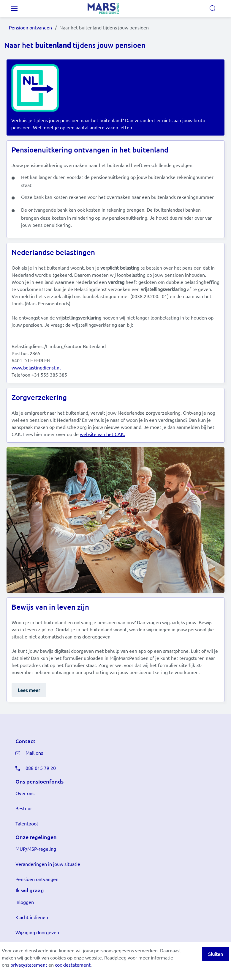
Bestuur (24, 808)
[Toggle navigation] (14, 8)
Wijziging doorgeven (37, 932)
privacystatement (29, 965)
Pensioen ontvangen (30, 27)
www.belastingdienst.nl (37, 367)
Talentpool (27, 823)
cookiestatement (73, 965)
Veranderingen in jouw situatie (48, 864)
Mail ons (34, 753)
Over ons (25, 793)
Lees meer (29, 690)
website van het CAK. (102, 434)
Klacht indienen (32, 917)
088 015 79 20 (41, 768)
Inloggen (25, 902)
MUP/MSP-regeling (36, 849)
